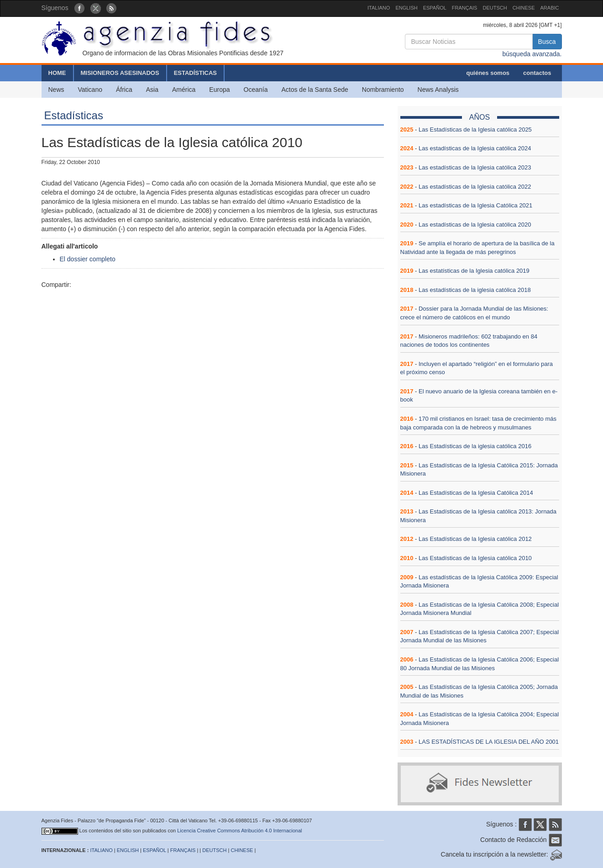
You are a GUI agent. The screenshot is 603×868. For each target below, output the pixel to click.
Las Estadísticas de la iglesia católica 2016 (475, 446)
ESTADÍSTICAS (195, 73)
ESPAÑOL (435, 8)
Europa (219, 90)
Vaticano (90, 90)
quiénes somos (488, 73)
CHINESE (524, 8)
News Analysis (438, 90)
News (56, 90)
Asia (152, 90)
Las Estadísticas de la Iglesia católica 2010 (475, 558)
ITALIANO (379, 8)
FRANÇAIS (465, 8)
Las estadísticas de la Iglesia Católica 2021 (475, 205)
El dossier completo (88, 259)
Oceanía (256, 90)
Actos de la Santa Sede (315, 90)
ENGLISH (406, 8)
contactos (537, 73)
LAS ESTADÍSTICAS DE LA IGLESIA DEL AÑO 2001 (489, 742)
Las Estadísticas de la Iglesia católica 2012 (475, 539)
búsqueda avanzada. (532, 54)
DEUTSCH (495, 8)
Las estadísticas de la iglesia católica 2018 (475, 290)
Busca (547, 42)
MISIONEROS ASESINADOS (120, 73)
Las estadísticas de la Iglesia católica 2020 (475, 225)
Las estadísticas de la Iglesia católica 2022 (475, 187)
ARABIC (550, 8)
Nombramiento (383, 90)
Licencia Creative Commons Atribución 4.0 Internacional (239, 831)
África (124, 90)
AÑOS (480, 117)
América (184, 90)
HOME (57, 73)
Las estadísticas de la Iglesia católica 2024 (475, 148)
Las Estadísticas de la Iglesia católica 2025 (475, 130)
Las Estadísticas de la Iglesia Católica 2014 (476, 493)
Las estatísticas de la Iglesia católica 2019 (474, 271)
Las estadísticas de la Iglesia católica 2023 (475, 167)
